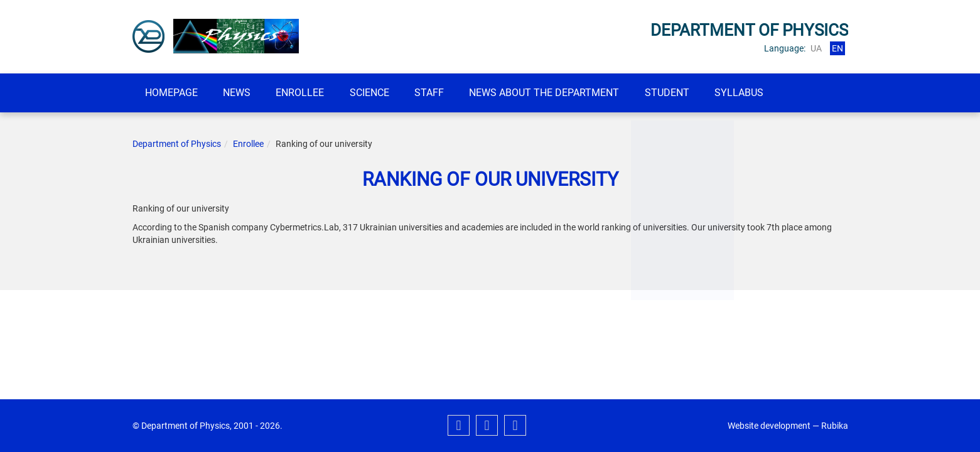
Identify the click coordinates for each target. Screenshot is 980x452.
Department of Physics (177, 144)
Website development (769, 426)
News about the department (564, 93)
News (242, 93)
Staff (445, 93)
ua (816, 48)
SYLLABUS (766, 93)
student (690, 93)
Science (382, 93)
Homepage (173, 93)
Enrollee (309, 93)
